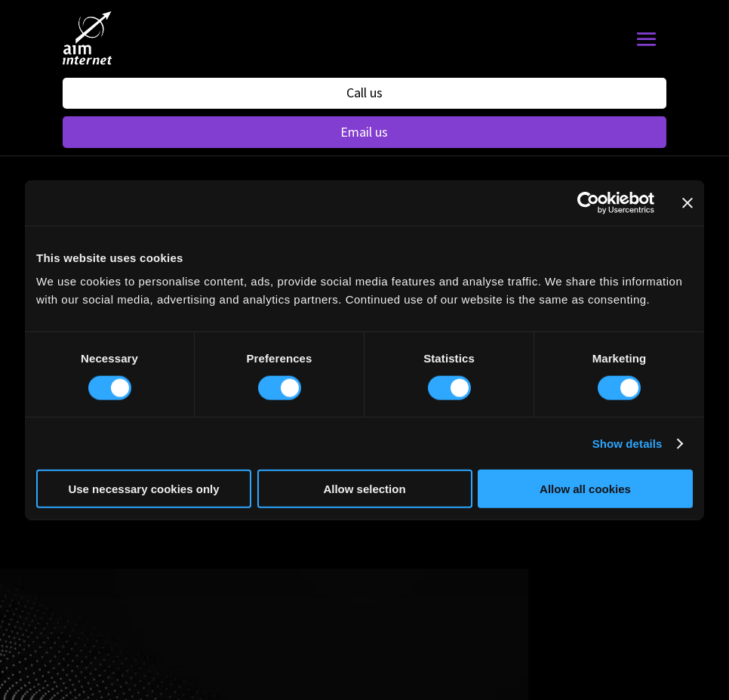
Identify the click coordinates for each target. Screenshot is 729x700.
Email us (364, 132)
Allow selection (364, 489)
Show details (627, 443)
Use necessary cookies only (143, 489)
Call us (364, 93)
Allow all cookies (585, 489)
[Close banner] (687, 202)
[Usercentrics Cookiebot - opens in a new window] (588, 202)
